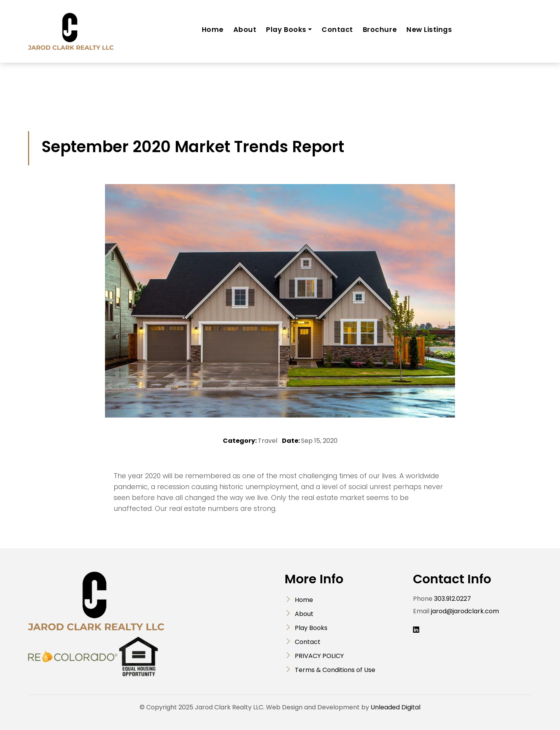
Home (213, 30)
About (245, 30)
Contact (337, 30)
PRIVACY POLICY (319, 656)
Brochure (380, 30)
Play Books (311, 628)
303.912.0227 (452, 599)
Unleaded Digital (395, 707)
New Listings (429, 30)
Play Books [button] (286, 30)
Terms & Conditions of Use (335, 670)
